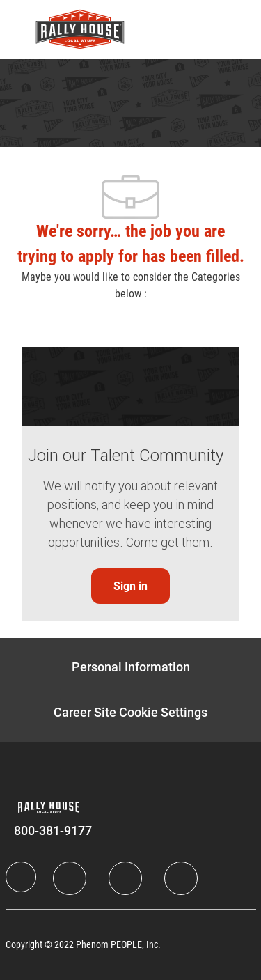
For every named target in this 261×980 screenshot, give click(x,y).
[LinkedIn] (70, 878)
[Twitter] (125, 878)
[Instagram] (181, 878)
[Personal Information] (131, 667)
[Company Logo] (80, 29)
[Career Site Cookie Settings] (130, 713)
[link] (130, 586)
